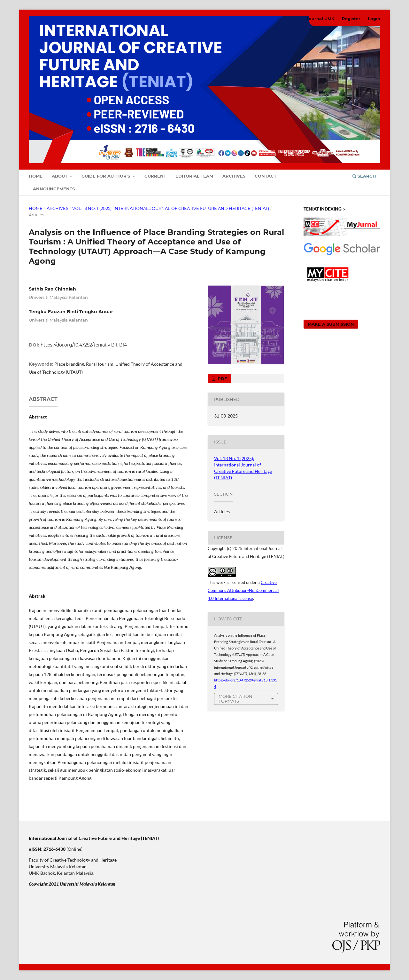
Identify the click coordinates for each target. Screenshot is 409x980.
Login (374, 19)
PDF (222, 378)
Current (155, 176)
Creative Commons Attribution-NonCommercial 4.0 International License (243, 590)
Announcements (54, 189)
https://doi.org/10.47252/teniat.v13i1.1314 (84, 345)
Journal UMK (320, 19)
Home (36, 176)
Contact (266, 176)
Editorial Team (194, 176)
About (60, 176)
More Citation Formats (235, 699)
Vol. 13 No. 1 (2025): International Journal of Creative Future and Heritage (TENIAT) (171, 208)
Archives (234, 176)
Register (351, 19)
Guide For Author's (106, 176)
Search (364, 176)
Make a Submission (331, 324)
